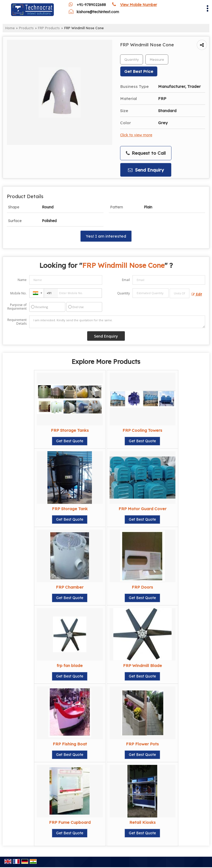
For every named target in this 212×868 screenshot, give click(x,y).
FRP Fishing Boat (70, 744)
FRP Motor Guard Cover (142, 509)
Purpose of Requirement (17, 307)
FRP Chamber (70, 587)
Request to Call (146, 153)
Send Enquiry (146, 170)
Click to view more (136, 135)
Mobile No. (18, 293)
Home (10, 28)
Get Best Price (139, 71)
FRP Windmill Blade (142, 666)
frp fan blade (70, 666)
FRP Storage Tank (70, 509)
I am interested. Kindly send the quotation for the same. (117, 322)
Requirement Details (17, 322)
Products (26, 28)
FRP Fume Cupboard (70, 822)
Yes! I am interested (106, 236)
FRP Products (49, 28)
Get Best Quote (70, 441)
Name (22, 280)
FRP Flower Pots (142, 744)
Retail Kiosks (142, 822)
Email (126, 280)
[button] (139, 5)
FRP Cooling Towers (142, 430)
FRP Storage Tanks (70, 430)
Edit (197, 294)
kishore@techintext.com (98, 12)
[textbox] (157, 59)
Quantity (124, 293)
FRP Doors (142, 587)
